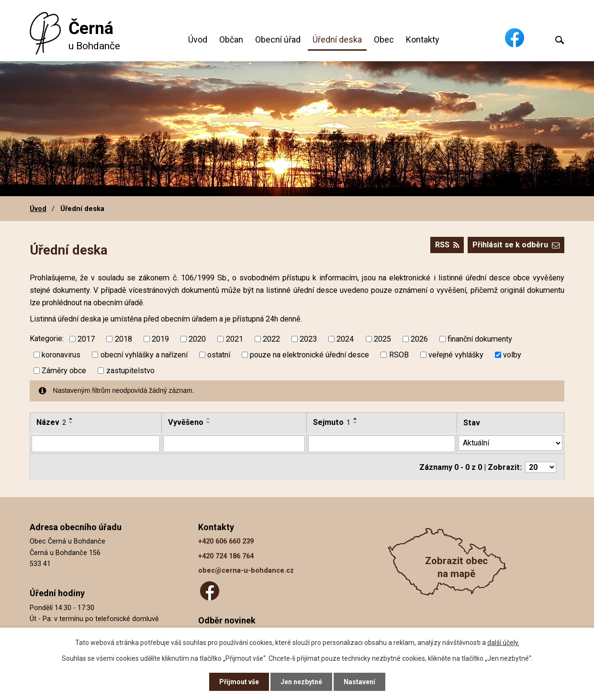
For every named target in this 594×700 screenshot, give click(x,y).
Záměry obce (64, 371)
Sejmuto (332, 422)
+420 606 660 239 (226, 541)
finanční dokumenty (480, 339)
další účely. (503, 643)
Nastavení (359, 682)
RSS (447, 245)
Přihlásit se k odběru (516, 245)
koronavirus (61, 355)
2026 (419, 339)
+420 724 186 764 (226, 556)
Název (51, 422)
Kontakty (423, 39)
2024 (345, 339)
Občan (231, 39)
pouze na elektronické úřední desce (309, 355)
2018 (123, 339)
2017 (86, 339)
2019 (160, 339)
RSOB (399, 355)
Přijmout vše (239, 682)
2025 (382, 339)
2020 (197, 339)
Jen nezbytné (301, 682)
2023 (308, 339)
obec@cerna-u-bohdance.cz (246, 571)
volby (512, 355)
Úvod (198, 39)
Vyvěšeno (186, 422)
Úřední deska (337, 39)
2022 (271, 339)
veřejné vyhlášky (456, 355)
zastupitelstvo (130, 371)
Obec (384, 39)
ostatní (219, 355)
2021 (235, 339)
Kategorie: (47, 339)
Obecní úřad (278, 39)
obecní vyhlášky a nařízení (144, 355)
